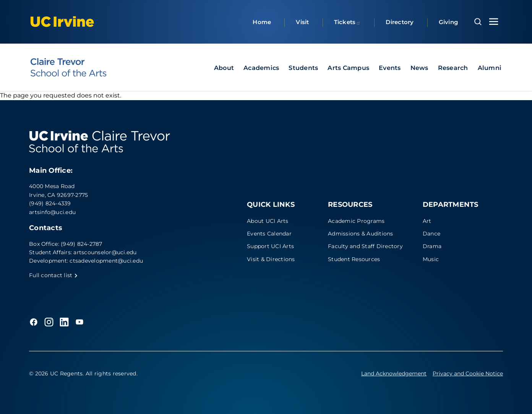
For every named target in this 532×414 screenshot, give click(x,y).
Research (453, 68)
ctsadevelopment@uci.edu (106, 261)
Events (390, 68)
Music (431, 259)
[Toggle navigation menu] (494, 22)
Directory (400, 22)
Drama (432, 246)
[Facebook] (34, 322)
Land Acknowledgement (394, 373)
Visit (302, 22)
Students (303, 68)
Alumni (490, 68)
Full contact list (54, 275)
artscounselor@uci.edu (105, 252)
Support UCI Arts (270, 246)
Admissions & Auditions (361, 234)
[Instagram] (49, 322)
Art (427, 221)
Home (262, 22)
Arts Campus (348, 68)
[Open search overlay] (478, 22)
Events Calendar (269, 234)
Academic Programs (356, 221)
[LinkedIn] (64, 322)
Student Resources (354, 259)
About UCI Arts (268, 221)
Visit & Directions (271, 259)
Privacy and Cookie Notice (468, 373)
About (224, 68)
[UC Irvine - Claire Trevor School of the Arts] (68, 67)
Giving (448, 22)
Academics (261, 68)
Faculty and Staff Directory (365, 246)
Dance (431, 234)
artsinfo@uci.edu (52, 212)
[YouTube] (79, 322)
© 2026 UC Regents (56, 373)
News (419, 68)
